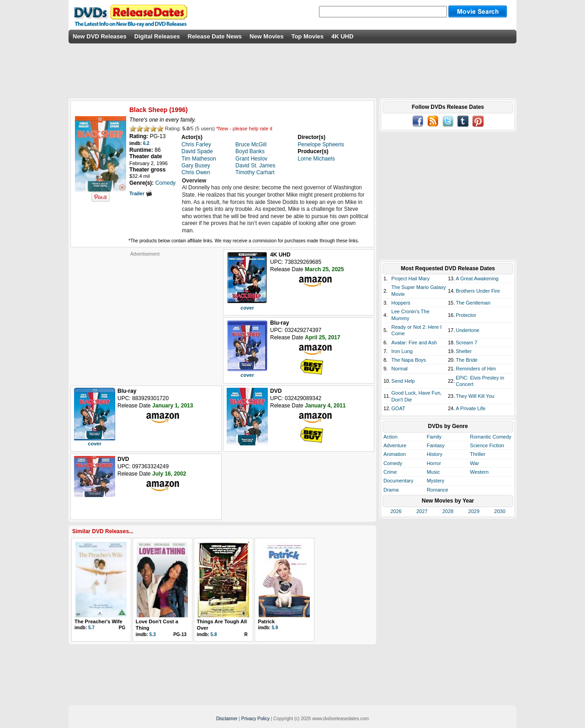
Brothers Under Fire (478, 291)
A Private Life (471, 408)
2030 (500, 511)
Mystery (436, 481)
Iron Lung (402, 351)
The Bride (467, 360)
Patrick (266, 621)
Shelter (464, 351)
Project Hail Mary (410, 278)
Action (391, 437)
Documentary (398, 481)
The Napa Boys (409, 360)
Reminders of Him (476, 369)
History (435, 454)
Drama (391, 490)
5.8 (214, 634)
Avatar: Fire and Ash (414, 343)
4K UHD (342, 36)
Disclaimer (227, 719)
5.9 (275, 628)
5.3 (153, 634)
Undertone (467, 330)
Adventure (395, 445)
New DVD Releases (100, 36)
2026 (396, 511)
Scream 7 (466, 343)
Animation (395, 454)
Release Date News (215, 36)
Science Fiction (487, 445)
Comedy (393, 463)
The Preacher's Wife (98, 621)
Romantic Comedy (490, 437)
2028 (448, 511)
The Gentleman (473, 303)
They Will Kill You (475, 396)
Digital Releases (157, 36)
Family (434, 437)
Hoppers (401, 303)
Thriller (478, 454)
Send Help (403, 381)
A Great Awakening (477, 278)
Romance (438, 490)
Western (479, 472)
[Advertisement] (145, 314)
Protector (466, 315)
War (474, 463)
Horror (434, 463)
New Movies (266, 36)
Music (433, 472)
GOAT (398, 408)
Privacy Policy (255, 719)
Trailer (141, 193)
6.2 (146, 143)
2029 (474, 511)
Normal (399, 369)
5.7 (91, 628)
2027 (422, 511)
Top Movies (307, 36)
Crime (390, 472)
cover (247, 308)
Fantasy (436, 445)
